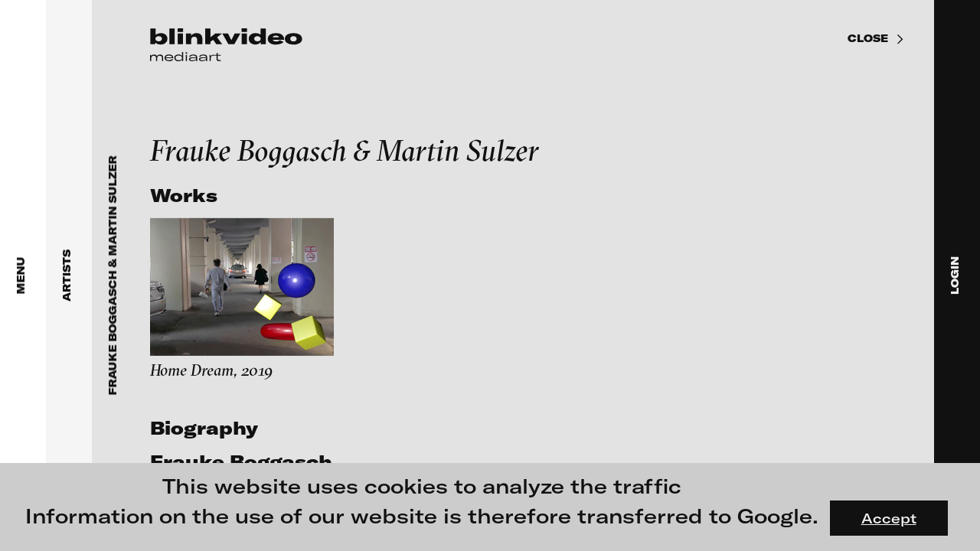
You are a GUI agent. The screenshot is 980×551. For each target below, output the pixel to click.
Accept (889, 518)
